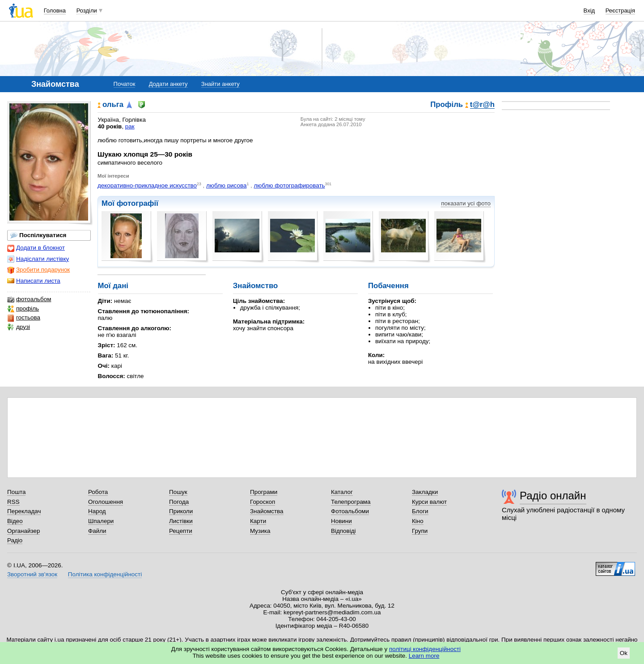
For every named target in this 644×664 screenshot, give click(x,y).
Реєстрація (620, 11)
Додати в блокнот (36, 248)
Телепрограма (351, 502)
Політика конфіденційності (105, 574)
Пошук (178, 492)
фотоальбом (29, 299)
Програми (264, 492)
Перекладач (24, 511)
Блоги (420, 511)
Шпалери (101, 521)
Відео (15, 521)
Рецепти (181, 531)
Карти (258, 521)
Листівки (181, 521)
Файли (97, 531)
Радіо (15, 540)
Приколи (181, 511)
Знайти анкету (220, 84)
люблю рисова (226, 185)
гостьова (24, 318)
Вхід (589, 11)
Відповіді (343, 531)
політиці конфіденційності (425, 649)
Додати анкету (168, 84)
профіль (23, 309)
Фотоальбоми (350, 511)
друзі (19, 327)
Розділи (87, 11)
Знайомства (267, 511)
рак (130, 126)
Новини (341, 521)
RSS (13, 502)
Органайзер (23, 531)
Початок (125, 84)
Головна (55, 11)
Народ (97, 511)
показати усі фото (466, 203)
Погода (179, 502)
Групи (420, 531)
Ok (624, 653)
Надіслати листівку (38, 259)
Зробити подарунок (38, 270)
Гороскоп (263, 502)
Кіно (418, 521)
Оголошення (106, 502)
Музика (260, 531)
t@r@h (482, 105)
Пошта (16, 492)
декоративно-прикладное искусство (147, 185)
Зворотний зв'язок (32, 574)
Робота (98, 492)
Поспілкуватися (38, 235)
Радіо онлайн (553, 496)
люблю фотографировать (289, 185)
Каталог (342, 492)
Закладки (425, 492)
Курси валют (429, 502)
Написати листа (34, 281)
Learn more (424, 656)
